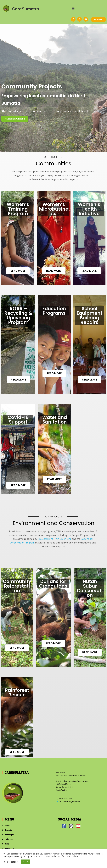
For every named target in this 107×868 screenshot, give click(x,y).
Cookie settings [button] (11, 862)
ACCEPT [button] (25, 862)
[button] (73, 9)
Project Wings (45, 539)
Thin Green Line (63, 539)
